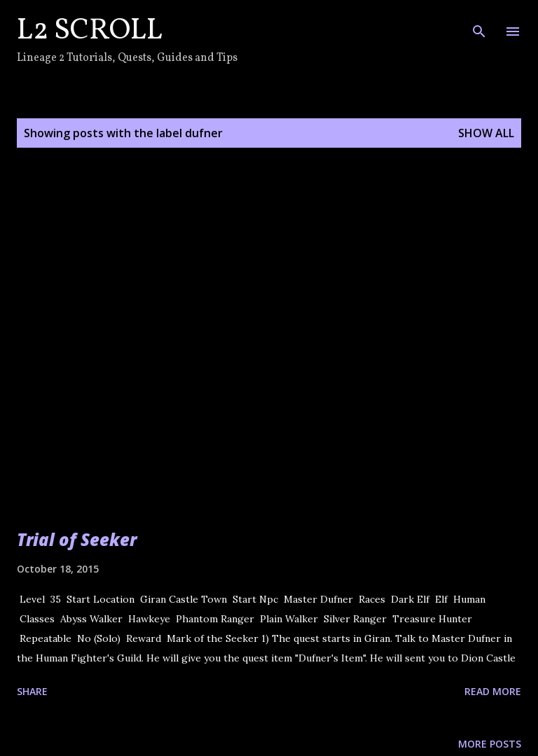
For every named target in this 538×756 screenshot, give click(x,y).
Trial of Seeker (77, 539)
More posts (490, 744)
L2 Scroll (90, 31)
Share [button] (32, 691)
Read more (493, 691)
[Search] (479, 25)
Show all (486, 133)
